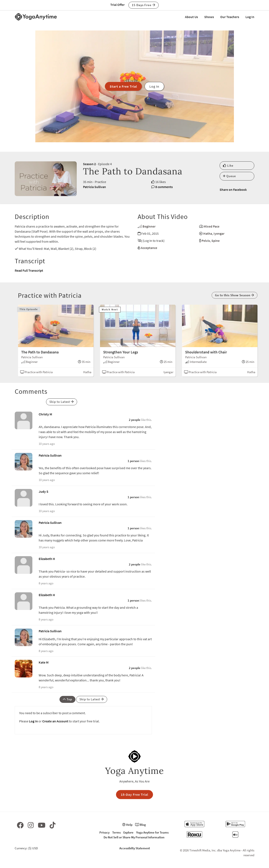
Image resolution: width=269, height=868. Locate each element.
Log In (250, 17)
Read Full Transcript (29, 270)
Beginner (149, 226)
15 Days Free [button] (144, 5)
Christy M (45, 414)
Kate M (44, 662)
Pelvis (206, 241)
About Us (191, 17)
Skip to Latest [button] (62, 402)
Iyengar (219, 233)
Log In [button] (154, 86)
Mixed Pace (212, 226)
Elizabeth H (47, 559)
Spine (216, 241)
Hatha (208, 233)
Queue (229, 176)
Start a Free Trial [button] (123, 86)
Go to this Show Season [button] (235, 295)
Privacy (104, 832)
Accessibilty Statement (135, 848)
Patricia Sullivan (94, 187)
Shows (209, 17)
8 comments (164, 187)
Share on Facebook (233, 190)
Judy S (44, 491)
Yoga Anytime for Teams (152, 832)
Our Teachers (230, 17)
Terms (116, 832)
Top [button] (67, 699)
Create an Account (55, 721)
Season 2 (89, 164)
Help (127, 825)
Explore (128, 832)
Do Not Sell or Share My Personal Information (134, 837)
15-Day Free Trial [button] (134, 794)
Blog (140, 825)
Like (228, 165)
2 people (135, 420)
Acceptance (149, 248)
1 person (133, 461)
